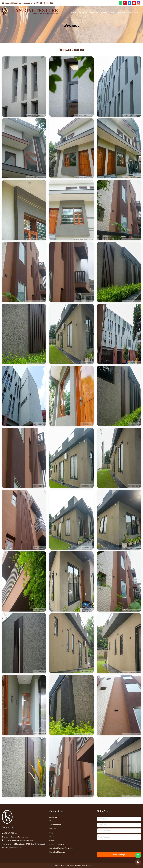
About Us (83, 13)
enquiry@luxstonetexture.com (18, 3)
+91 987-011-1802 (45, 3)
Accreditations (108, 13)
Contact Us (133, 13)
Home (73, 13)
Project (122, 13)
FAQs (52, 836)
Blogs (52, 832)
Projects (53, 829)
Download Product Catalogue (61, 848)
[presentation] (114, 846)
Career (52, 840)
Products (53, 821)
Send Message (119, 855)
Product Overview (57, 844)
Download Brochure (57, 852)
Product (94, 13)
